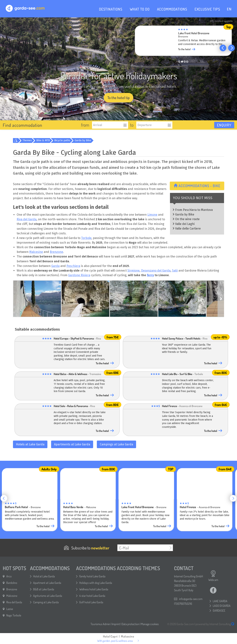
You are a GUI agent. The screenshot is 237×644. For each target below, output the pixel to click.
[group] (183, 42)
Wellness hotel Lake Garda (94, 589)
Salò (175, 271)
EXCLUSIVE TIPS (207, 9)
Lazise (10, 609)
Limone (152, 215)
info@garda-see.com (191, 599)
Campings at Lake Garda (116, 444)
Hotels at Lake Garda (30, 444)
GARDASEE (219, 610)
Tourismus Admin (100, 624)
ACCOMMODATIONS (172, 9)
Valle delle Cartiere (188, 229)
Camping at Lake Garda (46, 602)
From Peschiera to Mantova (194, 210)
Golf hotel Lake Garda (91, 602)
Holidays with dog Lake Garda (96, 583)
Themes (27, 140)
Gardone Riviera (79, 275)
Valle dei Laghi (185, 224)
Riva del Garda (27, 219)
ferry (150, 275)
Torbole (86, 238)
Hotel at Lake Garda (44, 576)
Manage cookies (150, 624)
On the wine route (187, 219)
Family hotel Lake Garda (92, 576)
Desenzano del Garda (156, 271)
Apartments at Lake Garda (72, 444)
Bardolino (12, 583)
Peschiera (73, 266)
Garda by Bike (83, 140)
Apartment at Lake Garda (47, 583)
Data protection (130, 624)
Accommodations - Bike (197, 186)
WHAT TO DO (140, 9)
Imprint (116, 624)
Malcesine (36, 252)
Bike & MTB (43, 140)
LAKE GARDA (220, 601)
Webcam (213, 576)
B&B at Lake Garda (44, 589)
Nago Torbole (14, 615)
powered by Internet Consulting (215, 624)
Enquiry (224, 125)
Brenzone (56, 252)
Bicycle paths (62, 140)
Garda (55, 266)
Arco (9, 576)
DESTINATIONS (111, 9)
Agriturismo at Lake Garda (48, 596)
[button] (223, 48)
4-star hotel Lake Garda (92, 596)
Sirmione (133, 271)
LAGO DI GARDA (222, 606)
